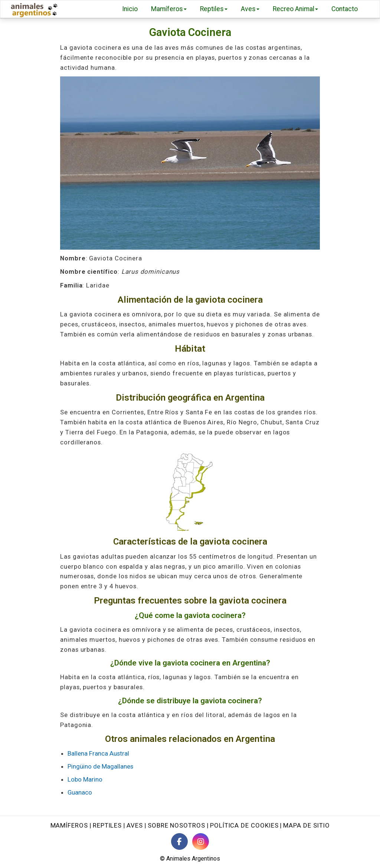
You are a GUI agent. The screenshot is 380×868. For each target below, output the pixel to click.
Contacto (345, 9)
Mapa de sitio (306, 825)
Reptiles (214, 9)
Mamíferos (169, 9)
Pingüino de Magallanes (100, 766)
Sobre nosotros (176, 825)
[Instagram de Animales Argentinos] (201, 841)
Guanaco (80, 792)
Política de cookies (244, 825)
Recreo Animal (295, 9)
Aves (250, 9)
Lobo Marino (85, 779)
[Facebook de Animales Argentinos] (179, 841)
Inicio (130, 9)
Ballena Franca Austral (98, 753)
